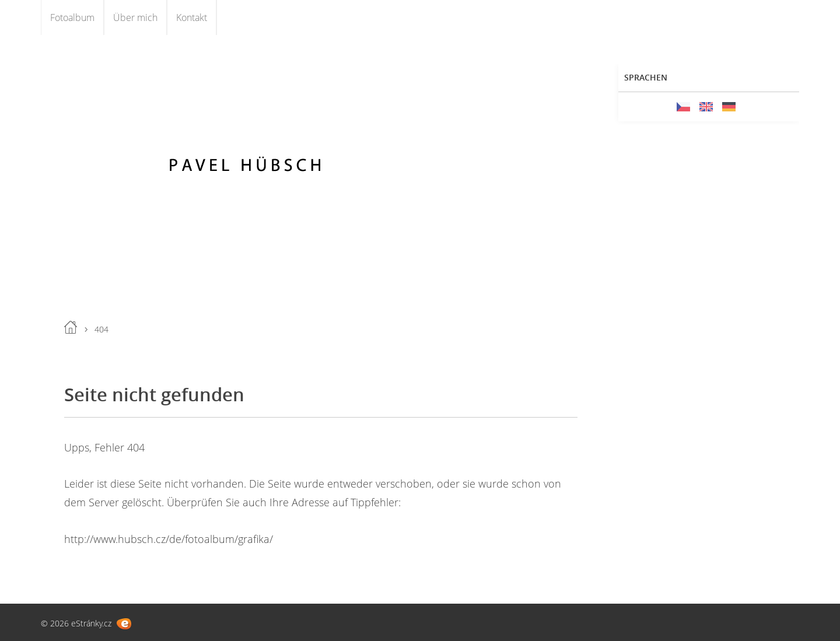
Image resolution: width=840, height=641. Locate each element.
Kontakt (192, 17)
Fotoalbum (72, 17)
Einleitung (71, 327)
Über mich (135, 17)
